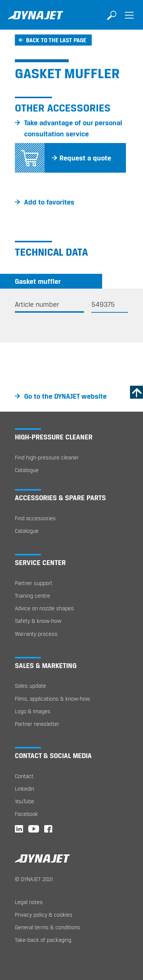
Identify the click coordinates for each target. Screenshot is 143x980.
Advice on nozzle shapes (44, 608)
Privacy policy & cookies (44, 915)
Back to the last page (56, 40)
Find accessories (35, 518)
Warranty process (36, 634)
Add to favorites (49, 202)
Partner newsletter (37, 724)
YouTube (25, 801)
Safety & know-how (38, 621)
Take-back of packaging (43, 940)
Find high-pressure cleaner (47, 457)
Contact (24, 776)
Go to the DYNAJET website (65, 396)
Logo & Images (33, 711)
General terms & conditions (48, 927)
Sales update (30, 686)
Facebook (26, 814)
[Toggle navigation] (129, 20)
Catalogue (27, 470)
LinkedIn (25, 789)
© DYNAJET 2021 (34, 879)
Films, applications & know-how (52, 699)
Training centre (32, 596)
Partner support (34, 583)
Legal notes (29, 902)
